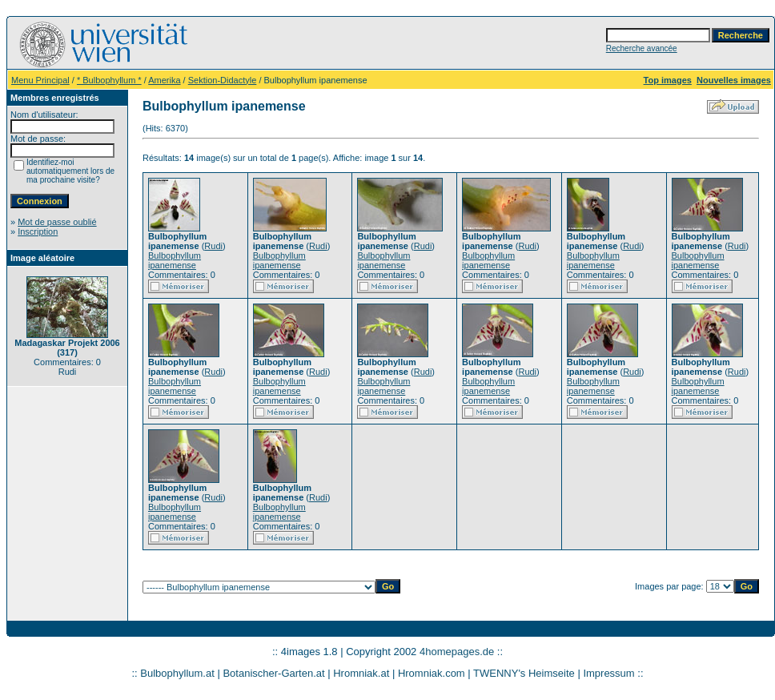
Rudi (213, 246)
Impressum (608, 673)
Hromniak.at (361, 673)
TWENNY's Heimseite (524, 673)
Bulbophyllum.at (177, 673)
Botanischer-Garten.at (273, 673)
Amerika (164, 80)
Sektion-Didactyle (223, 80)
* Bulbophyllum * (109, 80)
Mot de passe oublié (57, 222)
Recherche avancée (642, 48)
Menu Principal (40, 80)
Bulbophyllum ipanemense (175, 260)
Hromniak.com (432, 673)
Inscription (38, 231)
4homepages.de (457, 652)
